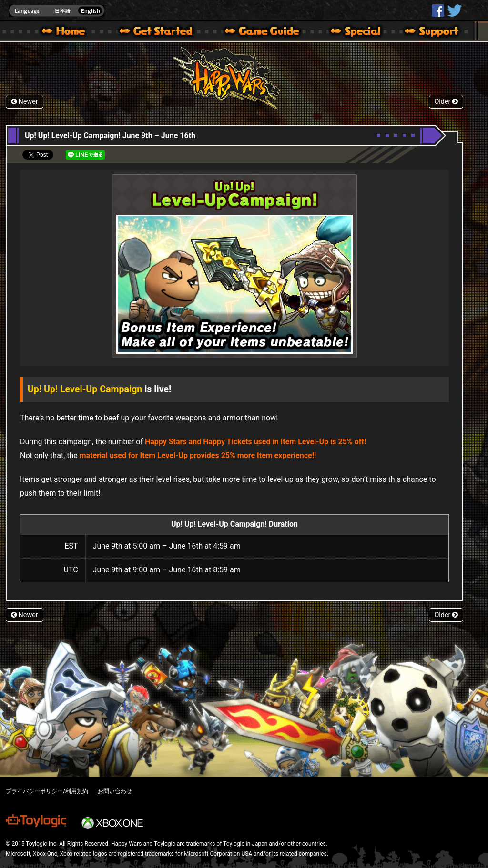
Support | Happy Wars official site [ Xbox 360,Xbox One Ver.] (424, 32)
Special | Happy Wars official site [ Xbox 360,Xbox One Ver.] (352, 32)
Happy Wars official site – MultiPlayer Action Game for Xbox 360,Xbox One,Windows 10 (65, 32)
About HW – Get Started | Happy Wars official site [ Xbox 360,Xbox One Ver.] (164, 32)
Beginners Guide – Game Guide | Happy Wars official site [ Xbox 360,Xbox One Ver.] (269, 32)
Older (446, 102)
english (57, 11)
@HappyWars (454, 10)
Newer (25, 102)
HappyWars (438, 10)
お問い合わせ (115, 791)
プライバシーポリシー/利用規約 (47, 791)
